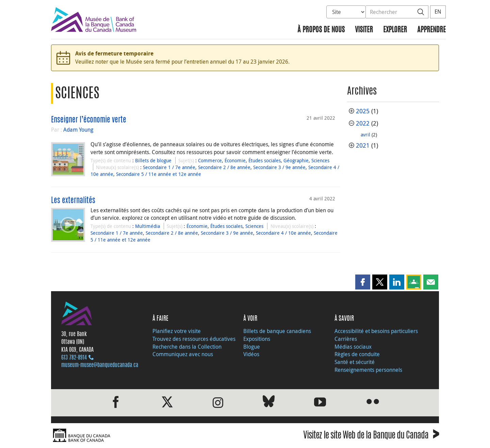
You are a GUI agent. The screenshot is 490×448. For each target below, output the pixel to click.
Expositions (257, 339)
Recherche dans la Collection (187, 347)
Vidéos (251, 354)
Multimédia (148, 226)
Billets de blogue (153, 160)
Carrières (346, 339)
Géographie (296, 160)
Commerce (210, 160)
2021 (363, 145)
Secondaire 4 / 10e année (283, 233)
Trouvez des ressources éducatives (194, 339)
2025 (363, 111)
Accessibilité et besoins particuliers (376, 331)
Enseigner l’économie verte (89, 120)
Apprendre (431, 30)
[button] (363, 282)
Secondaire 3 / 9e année (279, 167)
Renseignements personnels (368, 370)
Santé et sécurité (355, 362)
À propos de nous (321, 30)
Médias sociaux (353, 347)
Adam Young (78, 130)
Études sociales (265, 160)
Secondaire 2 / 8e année (224, 167)
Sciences (320, 160)
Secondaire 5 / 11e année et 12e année (159, 174)
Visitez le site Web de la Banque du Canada (371, 436)
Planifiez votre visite (177, 331)
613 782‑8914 (74, 358)
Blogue (252, 347)
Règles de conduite (357, 354)
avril (365, 135)
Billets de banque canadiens (277, 331)
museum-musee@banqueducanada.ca (100, 365)
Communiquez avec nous (183, 354)
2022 (363, 123)
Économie (235, 160)
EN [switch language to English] (438, 12)
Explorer (395, 30)
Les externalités (73, 201)
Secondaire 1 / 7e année (169, 167)
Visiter (364, 30)
